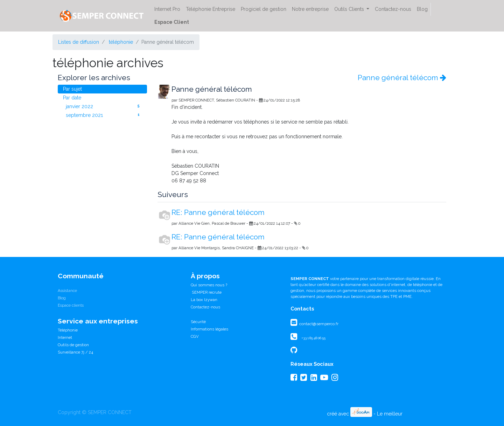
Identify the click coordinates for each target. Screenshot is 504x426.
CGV (195, 336)
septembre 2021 (104, 115)
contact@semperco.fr (318, 324)
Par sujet (72, 89)
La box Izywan (204, 300)
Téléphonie (68, 330)
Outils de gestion (73, 345)
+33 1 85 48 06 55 (313, 338)
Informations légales (209, 329)
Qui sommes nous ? (209, 285)
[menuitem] (167, 9)
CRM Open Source (425, 414)
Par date (72, 98)
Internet (65, 337)
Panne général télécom (402, 78)
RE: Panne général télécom (218, 212)
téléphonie (121, 42)
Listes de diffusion (79, 42)
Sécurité (198, 322)
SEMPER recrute (206, 292)
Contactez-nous (205, 307)
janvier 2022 (104, 106)
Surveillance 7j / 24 (75, 352)
